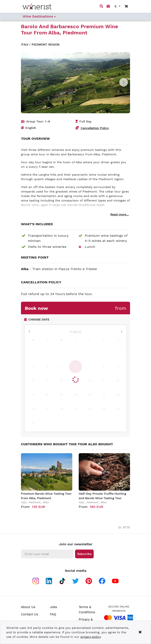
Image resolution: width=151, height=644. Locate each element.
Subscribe (84, 554)
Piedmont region (46, 44)
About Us (28, 607)
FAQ (53, 614)
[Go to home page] (37, 7)
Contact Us (30, 614)
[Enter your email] (47, 554)
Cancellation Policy (95, 128)
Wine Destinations (39, 16)
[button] (124, 82)
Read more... (120, 214)
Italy (25, 44)
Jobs (53, 607)
